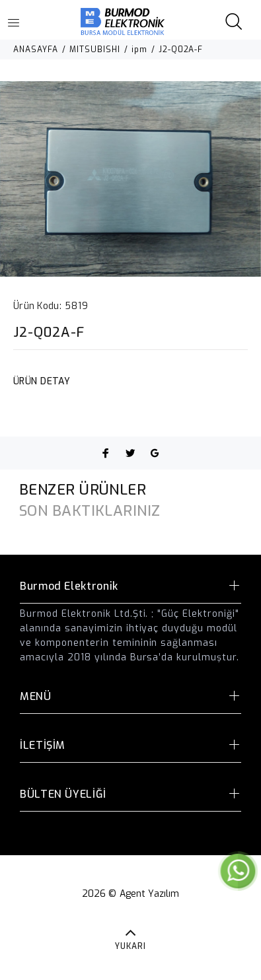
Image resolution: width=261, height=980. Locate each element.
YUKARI (130, 946)
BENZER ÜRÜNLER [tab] (83, 490)
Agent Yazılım (150, 894)
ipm (139, 50)
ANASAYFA (36, 50)
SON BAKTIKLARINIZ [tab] (90, 511)
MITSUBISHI (95, 50)
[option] (130, 179)
